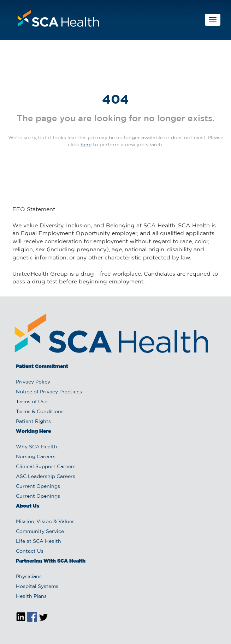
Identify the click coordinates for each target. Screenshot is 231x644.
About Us (28, 506)
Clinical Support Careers (46, 467)
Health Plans (31, 596)
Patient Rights (33, 422)
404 (115, 100)
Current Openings (38, 486)
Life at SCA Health (38, 541)
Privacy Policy (33, 382)
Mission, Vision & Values (45, 522)
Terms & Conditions (40, 412)
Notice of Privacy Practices (49, 392)
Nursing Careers (36, 457)
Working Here (33, 431)
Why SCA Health (37, 447)
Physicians (29, 577)
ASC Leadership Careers (46, 477)
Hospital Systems (37, 587)
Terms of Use (32, 402)
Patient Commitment (42, 367)
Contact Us (30, 551)
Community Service (40, 532)
